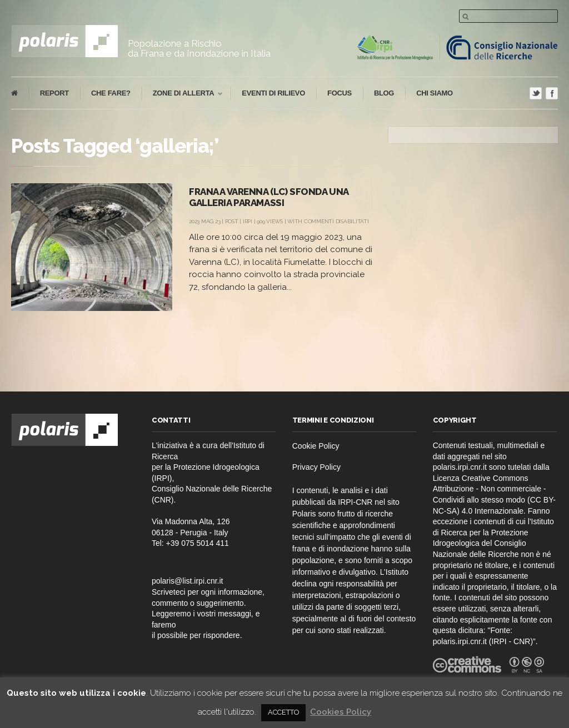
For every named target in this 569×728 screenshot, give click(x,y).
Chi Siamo (435, 93)
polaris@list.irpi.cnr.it (188, 581)
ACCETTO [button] (283, 712)
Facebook (552, 93)
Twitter (536, 93)
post (232, 221)
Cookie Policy (316, 446)
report (54, 93)
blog (384, 93)
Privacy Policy (316, 467)
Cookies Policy (341, 712)
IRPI (248, 221)
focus (340, 93)
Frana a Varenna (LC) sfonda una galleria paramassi (269, 197)
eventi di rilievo (273, 93)
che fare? (111, 93)
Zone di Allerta (182, 94)
